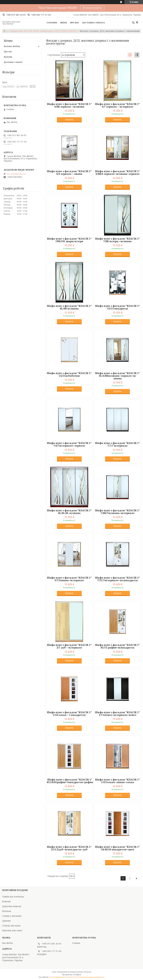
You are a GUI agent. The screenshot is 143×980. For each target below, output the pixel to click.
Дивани (6, 921)
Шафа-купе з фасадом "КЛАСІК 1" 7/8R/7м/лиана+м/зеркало (117, 512)
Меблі (64, 23)
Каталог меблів (12, 46)
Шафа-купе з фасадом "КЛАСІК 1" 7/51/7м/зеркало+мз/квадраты (117, 579)
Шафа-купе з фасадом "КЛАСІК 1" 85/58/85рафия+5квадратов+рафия (70, 781)
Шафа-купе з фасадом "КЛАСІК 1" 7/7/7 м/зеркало (117, 444)
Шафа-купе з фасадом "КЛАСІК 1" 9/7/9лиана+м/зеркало (69, 579)
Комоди (6, 901)
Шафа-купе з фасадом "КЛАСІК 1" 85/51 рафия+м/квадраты (117, 646)
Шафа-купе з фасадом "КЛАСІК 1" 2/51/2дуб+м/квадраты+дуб (69, 848)
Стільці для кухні (11, 926)
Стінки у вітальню (12, 916)
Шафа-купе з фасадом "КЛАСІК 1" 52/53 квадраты (117, 307)
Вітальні (7, 911)
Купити (69, 119)
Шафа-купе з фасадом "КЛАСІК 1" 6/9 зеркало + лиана (69, 173)
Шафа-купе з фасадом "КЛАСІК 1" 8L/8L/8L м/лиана (69, 512)
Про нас (75, 23)
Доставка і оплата (93, 23)
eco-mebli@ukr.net (16, 174)
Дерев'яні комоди (12, 906)
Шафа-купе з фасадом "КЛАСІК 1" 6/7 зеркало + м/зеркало (117, 105)
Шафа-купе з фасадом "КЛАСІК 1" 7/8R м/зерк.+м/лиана (117, 240)
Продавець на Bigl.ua (71, 975)
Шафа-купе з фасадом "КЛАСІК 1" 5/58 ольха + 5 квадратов (69, 714)
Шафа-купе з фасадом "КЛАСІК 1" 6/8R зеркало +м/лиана (69, 105)
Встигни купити (92, 8)
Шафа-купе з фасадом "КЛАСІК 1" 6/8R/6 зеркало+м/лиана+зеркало (117, 173)
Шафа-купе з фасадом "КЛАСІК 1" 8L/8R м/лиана (69, 307)
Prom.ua (88, 972)
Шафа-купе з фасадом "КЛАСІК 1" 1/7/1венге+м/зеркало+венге (117, 714)
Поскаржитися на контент (63, 977)
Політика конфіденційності (91, 977)
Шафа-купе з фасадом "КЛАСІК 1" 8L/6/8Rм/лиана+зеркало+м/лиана (117, 376)
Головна (52, 23)
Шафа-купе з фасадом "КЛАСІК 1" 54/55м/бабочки (69, 374)
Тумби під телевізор (13, 897)
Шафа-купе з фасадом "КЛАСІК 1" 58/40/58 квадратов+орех (117, 848)
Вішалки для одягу (12, 930)
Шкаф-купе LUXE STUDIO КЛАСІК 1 (60, 31)
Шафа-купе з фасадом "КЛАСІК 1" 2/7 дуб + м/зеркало (69, 646)
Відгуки (8, 57)
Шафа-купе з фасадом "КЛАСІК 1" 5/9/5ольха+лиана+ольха (117, 781)
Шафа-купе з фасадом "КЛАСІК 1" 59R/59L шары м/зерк (69, 240)
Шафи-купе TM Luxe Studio (25, 31)
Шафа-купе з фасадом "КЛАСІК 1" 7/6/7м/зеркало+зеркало (69, 444)
